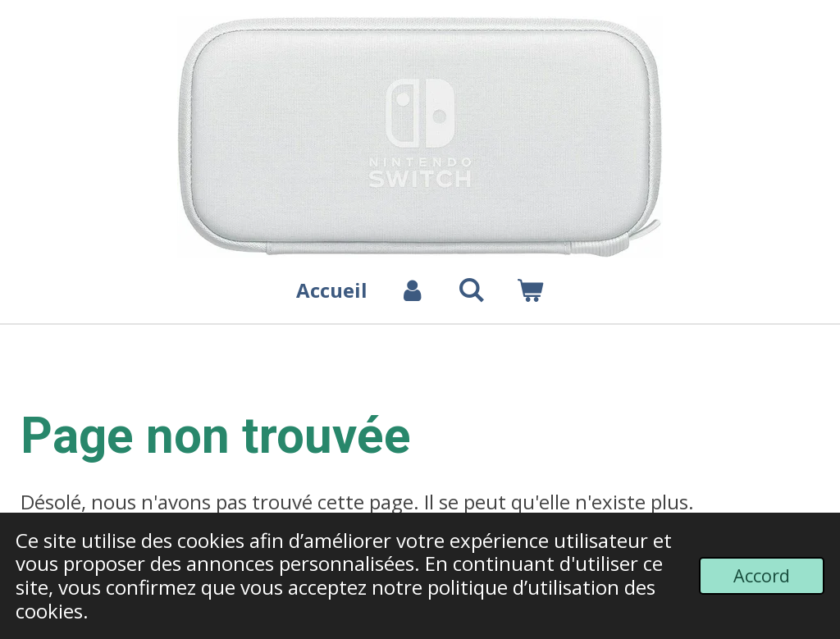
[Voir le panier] (530, 290)
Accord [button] (762, 575)
